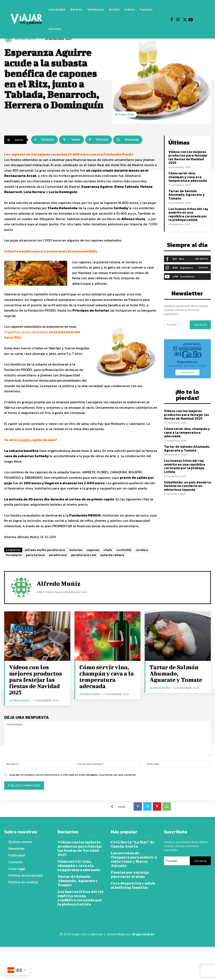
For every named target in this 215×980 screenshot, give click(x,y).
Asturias (76, 550)
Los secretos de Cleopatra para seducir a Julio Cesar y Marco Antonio (133, 860)
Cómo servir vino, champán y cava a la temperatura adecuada (186, 175)
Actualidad (124, 114)
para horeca (35, 555)
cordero (142, 550)
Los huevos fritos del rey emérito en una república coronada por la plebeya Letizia (188, 211)
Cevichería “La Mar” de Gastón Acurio (131, 848)
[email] (177, 321)
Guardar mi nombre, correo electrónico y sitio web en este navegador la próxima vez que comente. (73, 764)
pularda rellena (112, 555)
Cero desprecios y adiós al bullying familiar (133, 883)
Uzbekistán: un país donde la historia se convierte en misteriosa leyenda (186, 472)
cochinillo (124, 550)
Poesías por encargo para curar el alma (133, 872)
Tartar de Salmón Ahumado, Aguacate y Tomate (185, 192)
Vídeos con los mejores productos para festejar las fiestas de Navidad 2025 (187, 156)
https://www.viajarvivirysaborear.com (62, 592)
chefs (108, 550)
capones (93, 550)
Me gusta (202, 255)
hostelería (14, 555)
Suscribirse (200, 321)
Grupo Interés (144, 967)
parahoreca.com (84, 555)
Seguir (203, 264)
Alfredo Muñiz (25, 39)
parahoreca (58, 555)
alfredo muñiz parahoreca (45, 550)
